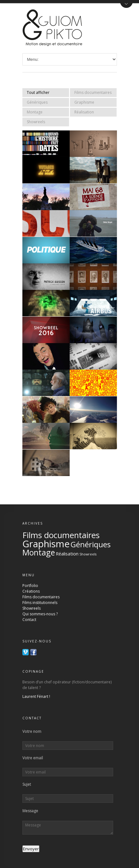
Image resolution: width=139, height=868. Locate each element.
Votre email (33, 758)
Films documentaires (93, 92)
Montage (35, 112)
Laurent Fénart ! (36, 696)
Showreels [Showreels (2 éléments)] (88, 554)
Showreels (36, 122)
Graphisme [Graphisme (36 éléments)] (46, 544)
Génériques (37, 102)
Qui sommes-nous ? (40, 614)
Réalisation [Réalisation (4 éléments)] (67, 554)
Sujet (27, 785)
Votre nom (32, 732)
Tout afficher (38, 92)
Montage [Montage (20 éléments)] (39, 552)
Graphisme (84, 102)
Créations (31, 591)
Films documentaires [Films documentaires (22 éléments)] (61, 535)
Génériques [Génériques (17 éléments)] (91, 544)
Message (30, 811)
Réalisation (84, 112)
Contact (29, 620)
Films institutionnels (40, 603)
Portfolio (30, 586)
